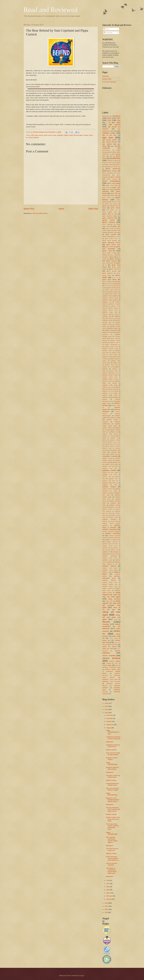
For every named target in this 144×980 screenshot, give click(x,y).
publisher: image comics (110, 434)
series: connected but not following (111, 626)
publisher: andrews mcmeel (110, 310)
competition (117, 163)
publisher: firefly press (110, 385)
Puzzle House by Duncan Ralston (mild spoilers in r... (113, 858)
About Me (105, 76)
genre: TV (115, 278)
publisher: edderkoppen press (110, 373)
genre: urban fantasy (110, 280)
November (110, 718)
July (108, 880)
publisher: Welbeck (109, 580)
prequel (118, 288)
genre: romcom (111, 261)
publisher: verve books (110, 568)
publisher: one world (110, 475)
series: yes (106, 640)
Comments (108, 33)
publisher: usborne (109, 566)
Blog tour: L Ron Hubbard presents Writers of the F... (113, 800)
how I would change (110, 286)
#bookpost (116, 116)
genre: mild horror (115, 232)
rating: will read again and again (111, 617)
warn (117, 665)
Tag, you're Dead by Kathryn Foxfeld (112, 789)
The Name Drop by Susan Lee (112, 849)
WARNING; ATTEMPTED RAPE (111, 667)
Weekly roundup (111, 750)
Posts (106, 29)
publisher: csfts (106, 357)
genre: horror (109, 220)
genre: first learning (111, 204)
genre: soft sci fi (115, 269)
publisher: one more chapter (110, 473)
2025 (109, 120)
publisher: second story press (110, 521)
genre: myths (106, 237)
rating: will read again (76, 135)
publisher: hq (113, 432)
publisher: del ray (107, 367)
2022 (106, 903)
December (110, 715)
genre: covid (106, 187)
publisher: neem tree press (110, 466)
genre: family (114, 195)
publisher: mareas (107, 458)
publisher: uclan (107, 560)
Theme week (107, 665)
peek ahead (111, 288)
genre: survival (112, 271)
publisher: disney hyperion (110, 300)
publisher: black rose (114, 328)
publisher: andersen (113, 308)
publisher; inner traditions (110, 296)
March (109, 893)
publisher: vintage (107, 572)
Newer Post (29, 209)
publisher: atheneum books (110, 314)
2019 (106, 912)
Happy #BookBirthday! (112, 763)
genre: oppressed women (111, 243)
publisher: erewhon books (110, 377)
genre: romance (115, 259)
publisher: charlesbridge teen (112, 345)
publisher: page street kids (110, 481)
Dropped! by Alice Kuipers (112, 759)
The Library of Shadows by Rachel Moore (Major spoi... (111, 871)
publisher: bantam (108, 320)
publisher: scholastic (109, 519)
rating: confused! (114, 599)
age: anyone (39, 135)
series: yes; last (112, 645)
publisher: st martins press (112, 540)
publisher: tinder (107, 548)
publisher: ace (107, 302)
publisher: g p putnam (110, 393)
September (110, 725)
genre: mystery (111, 234)
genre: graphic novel (110, 212)
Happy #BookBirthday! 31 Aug (113, 732)
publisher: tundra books (110, 558)
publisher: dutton (113, 371)
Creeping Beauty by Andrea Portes (112, 784)
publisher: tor (106, 552)
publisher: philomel (107, 489)
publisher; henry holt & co (111, 294)
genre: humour (109, 222)
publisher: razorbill (107, 509)
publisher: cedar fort (115, 343)
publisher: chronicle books (110, 349)
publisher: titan (114, 550)
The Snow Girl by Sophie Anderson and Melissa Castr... (112, 827)
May (108, 887)
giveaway (118, 282)
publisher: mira (116, 462)
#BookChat (106, 116)
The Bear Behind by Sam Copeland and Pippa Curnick (113, 809)
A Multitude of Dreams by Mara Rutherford (113, 738)
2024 (118, 118)
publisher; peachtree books (110, 298)
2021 (106, 906)
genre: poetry (110, 247)
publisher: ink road (107, 436)
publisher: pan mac (110, 485)
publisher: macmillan (111, 456)
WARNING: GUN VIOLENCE (111, 682)
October (109, 721)
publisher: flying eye (113, 389)
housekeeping (116, 284)
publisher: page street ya (110, 483)
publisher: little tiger (115, 454)
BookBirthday (115, 158)
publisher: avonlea (113, 318)
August (109, 728)
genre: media (110, 228)
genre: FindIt (117, 202)
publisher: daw (116, 363)
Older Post (93, 209)
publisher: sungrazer (112, 542)
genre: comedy (112, 179)
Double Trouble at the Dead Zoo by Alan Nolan (113, 819)
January (109, 899)
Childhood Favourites (113, 161)
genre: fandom (107, 198)
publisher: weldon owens (110, 582)
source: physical (34, 137)
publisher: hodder (63, 135)
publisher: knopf (107, 448)
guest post (107, 284)
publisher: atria (107, 316)
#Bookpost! (110, 742)
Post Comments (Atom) (40, 213)
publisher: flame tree (108, 387)
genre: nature (117, 237)
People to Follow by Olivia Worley (112, 768)
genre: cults (116, 187)
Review (86, 135)
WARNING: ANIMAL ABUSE (112, 669)
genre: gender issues (112, 210)
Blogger (82, 976)
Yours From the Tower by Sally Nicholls (113, 754)
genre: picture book (50, 135)
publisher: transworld (109, 556)
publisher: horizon (107, 428)
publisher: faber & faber (110, 379)
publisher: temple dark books (110, 544)
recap (116, 619)
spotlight (109, 663)
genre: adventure (113, 169)
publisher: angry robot (110, 312)
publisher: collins (107, 351)
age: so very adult (109, 135)
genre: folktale (116, 208)
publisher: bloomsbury (111, 330)
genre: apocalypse (108, 173)
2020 (106, 909)
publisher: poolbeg (107, 493)
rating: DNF (109, 601)
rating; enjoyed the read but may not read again (111, 595)
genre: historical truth (110, 218)
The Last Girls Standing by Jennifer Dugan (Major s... (112, 840)
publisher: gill (106, 397)
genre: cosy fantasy (114, 183)
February (109, 896)
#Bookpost (109, 876)
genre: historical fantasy (110, 216)
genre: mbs (116, 226)
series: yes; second (109, 647)
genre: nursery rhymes (111, 239)
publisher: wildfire (107, 588)
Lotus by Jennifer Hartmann (111, 864)
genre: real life (109, 251)
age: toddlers (107, 144)
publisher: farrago (107, 381)
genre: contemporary (111, 181)
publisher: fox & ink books (110, 391)
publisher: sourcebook (110, 529)
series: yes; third (108, 649)
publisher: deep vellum (111, 365)
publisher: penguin (109, 487)
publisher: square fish (115, 538)
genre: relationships (115, 255)
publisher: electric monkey (110, 375)
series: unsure (114, 638)
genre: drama (110, 189)
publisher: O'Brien (109, 470)
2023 (33, 135)
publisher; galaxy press (114, 292)
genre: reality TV (108, 253)
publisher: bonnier (108, 332)
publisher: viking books (110, 570)
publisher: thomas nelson (110, 546)
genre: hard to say (109, 214)
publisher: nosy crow (110, 468)
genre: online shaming (110, 241)
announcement (106, 150)
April (108, 890)
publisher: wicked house (110, 586)
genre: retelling (109, 257)
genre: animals (112, 171)
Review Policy (107, 79)
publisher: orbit (107, 477)
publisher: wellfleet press (110, 584)
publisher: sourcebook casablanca (111, 531)
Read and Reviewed (51, 10)
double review (109, 165)
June (108, 884)
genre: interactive (107, 224)
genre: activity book (115, 167)
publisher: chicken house (111, 347)
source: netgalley (109, 655)
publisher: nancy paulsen (111, 464)
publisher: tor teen (114, 554)
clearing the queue (107, 163)
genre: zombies (107, 282)
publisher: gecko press (110, 395)
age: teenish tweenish (110, 142)
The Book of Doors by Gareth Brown (113, 776)
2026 (119, 120)
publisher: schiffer (113, 517)
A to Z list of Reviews (109, 82)
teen (116, 663)
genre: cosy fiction (112, 185)
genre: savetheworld (108, 263)
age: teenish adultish (110, 140)
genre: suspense (108, 273)
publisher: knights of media (111, 446)
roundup (106, 624)
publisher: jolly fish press (114, 444)
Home (61, 209)
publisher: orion (113, 479)
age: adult (116, 122)
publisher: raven (113, 507)
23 (107, 123)
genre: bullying (116, 177)
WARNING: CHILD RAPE (110, 680)
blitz (111, 156)
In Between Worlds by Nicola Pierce (113, 746)
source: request (115, 661)
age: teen (108, 137)
